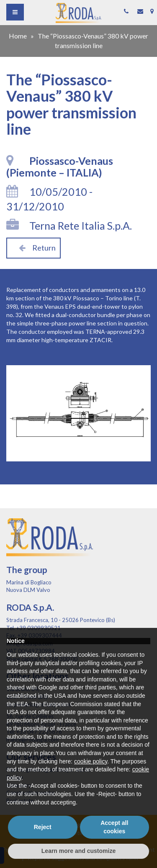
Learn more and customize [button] (78, 851)
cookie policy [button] (91, 761)
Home (18, 36)
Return (33, 248)
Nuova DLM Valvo (28, 590)
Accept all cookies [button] (114, 827)
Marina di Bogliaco (29, 582)
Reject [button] (43, 827)
